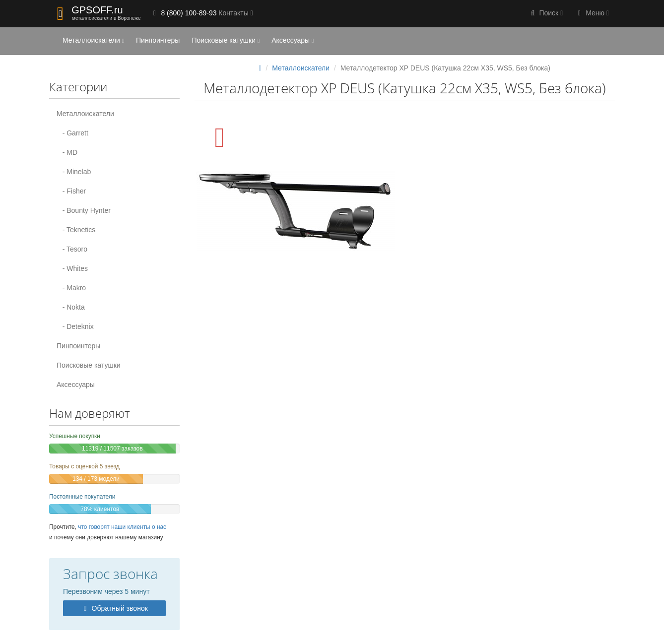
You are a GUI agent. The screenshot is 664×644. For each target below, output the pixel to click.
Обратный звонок (114, 608)
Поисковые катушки (226, 40)
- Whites (72, 268)
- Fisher (71, 191)
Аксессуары (293, 40)
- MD (67, 152)
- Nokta (71, 307)
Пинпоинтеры (158, 40)
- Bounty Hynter (84, 210)
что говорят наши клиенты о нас (122, 527)
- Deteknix (75, 326)
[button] (546, 14)
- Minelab (74, 172)
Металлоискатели (93, 40)
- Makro (71, 288)
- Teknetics (76, 230)
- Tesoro (72, 249)
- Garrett (72, 133)
